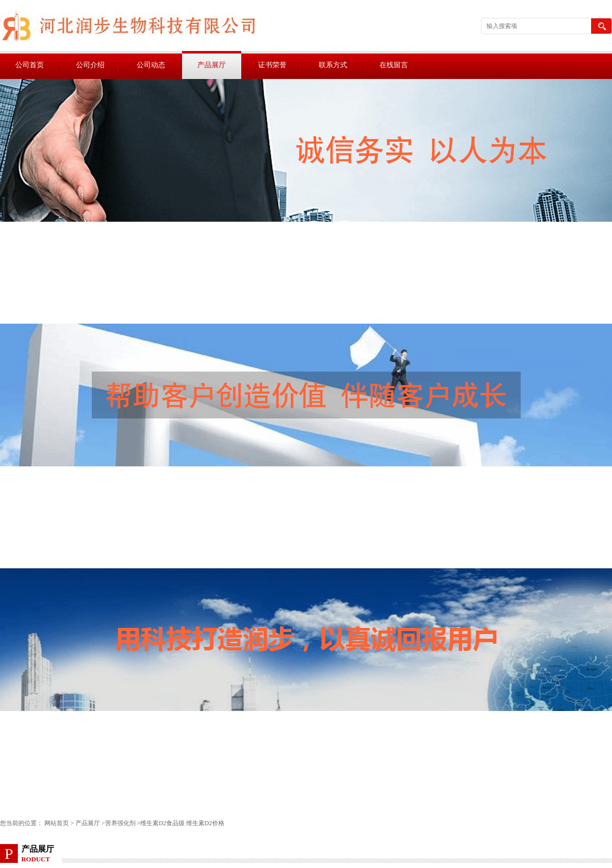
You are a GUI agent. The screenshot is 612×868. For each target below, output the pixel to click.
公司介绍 (90, 65)
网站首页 (57, 823)
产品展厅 (212, 65)
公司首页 (30, 65)
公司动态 (151, 65)
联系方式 (333, 65)
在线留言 (394, 65)
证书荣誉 (272, 65)
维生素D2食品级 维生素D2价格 (182, 823)
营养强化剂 (120, 823)
